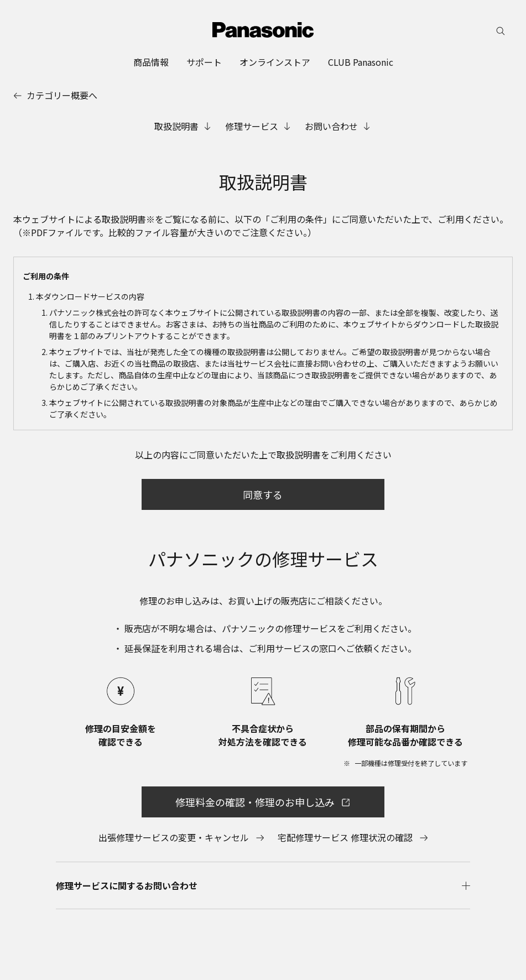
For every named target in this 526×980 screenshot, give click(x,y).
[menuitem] (151, 62)
